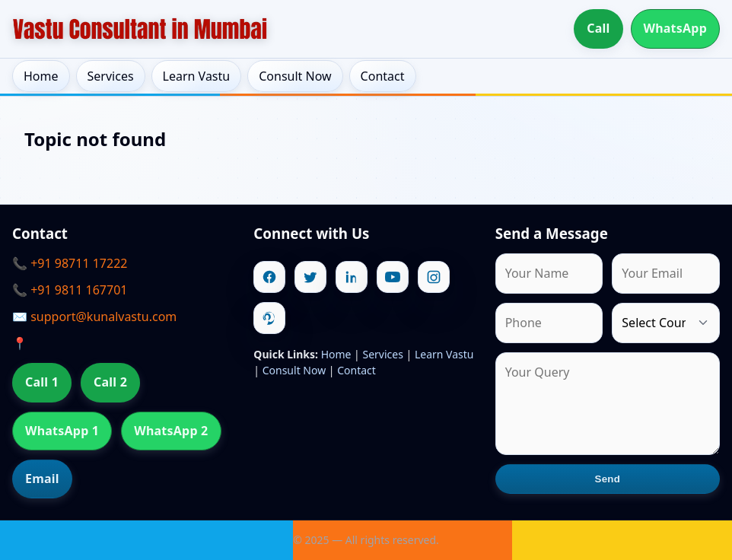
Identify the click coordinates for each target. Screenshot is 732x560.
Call (598, 28)
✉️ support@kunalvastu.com (94, 317)
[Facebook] (269, 277)
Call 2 (110, 382)
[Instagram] (434, 277)
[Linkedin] (352, 277)
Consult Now (295, 76)
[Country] (666, 323)
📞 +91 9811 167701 (70, 290)
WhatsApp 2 (171, 431)
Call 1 (42, 382)
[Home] (140, 29)
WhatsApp (676, 28)
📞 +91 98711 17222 (70, 263)
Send (608, 479)
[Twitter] (310, 277)
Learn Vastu (197, 76)
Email (42, 479)
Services (111, 76)
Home (41, 76)
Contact (383, 76)
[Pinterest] (269, 318)
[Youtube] (393, 277)
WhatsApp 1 (62, 431)
